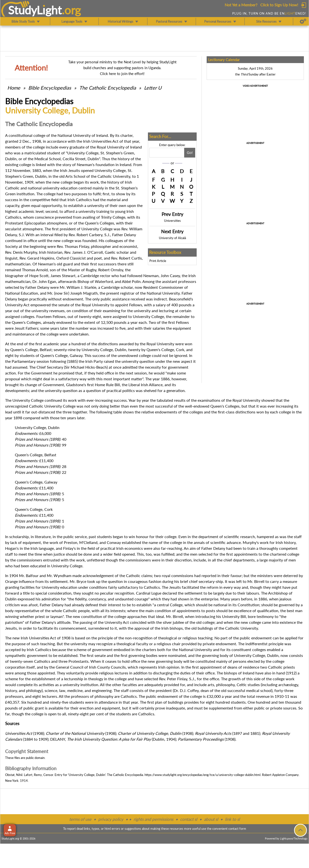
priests (289, 667)
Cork (180, 350)
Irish (87, 141)
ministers (265, 575)
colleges (196, 412)
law (62, 690)
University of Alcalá (172, 238)
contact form (237, 829)
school (266, 690)
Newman (151, 275)
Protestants (78, 661)
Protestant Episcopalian (25, 223)
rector (105, 275)
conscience (44, 217)
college (50, 194)
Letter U (153, 88)
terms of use (80, 819)
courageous (138, 581)
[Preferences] (303, 21)
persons (240, 661)
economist (128, 246)
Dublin (41, 176)
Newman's (86, 164)
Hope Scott (39, 275)
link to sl (232, 819)
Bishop (83, 281)
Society (11, 246)
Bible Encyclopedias (50, 88)
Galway (76, 355)
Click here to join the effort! (122, 74)
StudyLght (35, 10)
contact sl (189, 819)
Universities (172, 221)
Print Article (158, 261)
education (69, 188)
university (51, 188)
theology (96, 679)
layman (57, 616)
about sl (211, 819)
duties (185, 673)
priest (40, 616)
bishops (176, 628)
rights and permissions (153, 819)
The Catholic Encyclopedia (108, 88)
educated (38, 566)
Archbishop (278, 593)
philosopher (101, 246)
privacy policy (111, 819)
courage (141, 599)
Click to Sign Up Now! (279, 5)
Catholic (12, 188)
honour (142, 537)
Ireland (102, 135)
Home (14, 88)
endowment (226, 644)
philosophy (225, 685)
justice (59, 554)
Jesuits (74, 170)
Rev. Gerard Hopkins (37, 258)
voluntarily (75, 673)
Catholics (84, 200)
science (51, 690)
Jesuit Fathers (26, 328)
